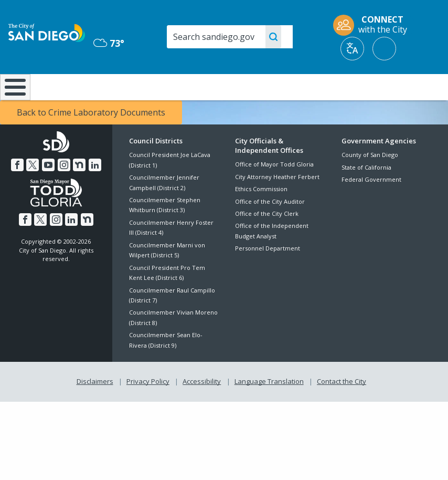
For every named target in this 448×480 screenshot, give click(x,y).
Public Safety (338, 86)
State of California (366, 195)
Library (264, 86)
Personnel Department (268, 276)
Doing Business (196, 91)
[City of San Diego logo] (47, 32)
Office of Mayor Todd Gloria (274, 192)
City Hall (411, 86)
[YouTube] (48, 193)
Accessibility (202, 409)
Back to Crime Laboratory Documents (91, 140)
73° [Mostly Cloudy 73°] (109, 43)
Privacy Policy (148, 409)
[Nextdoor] (79, 193)
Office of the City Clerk (267, 241)
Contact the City (342, 409)
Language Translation (269, 409)
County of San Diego (370, 182)
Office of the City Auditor (270, 229)
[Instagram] (64, 193)
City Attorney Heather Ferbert (277, 205)
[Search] (230, 37)
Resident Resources (130, 91)
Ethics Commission (261, 217)
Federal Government (371, 207)
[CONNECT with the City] (374, 25)
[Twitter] (33, 193)
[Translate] (352, 49)
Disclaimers (95, 409)
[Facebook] (17, 193)
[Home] (13, 101)
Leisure (61, 86)
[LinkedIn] (95, 193)
